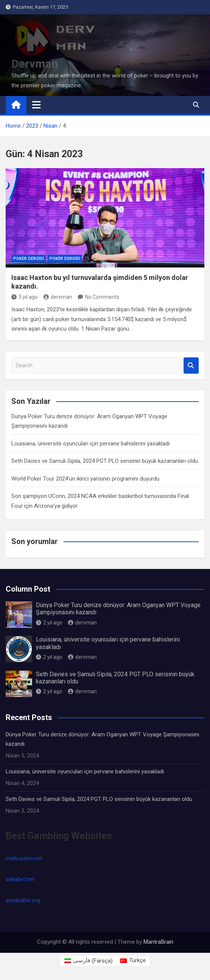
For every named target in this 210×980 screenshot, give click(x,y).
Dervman (35, 64)
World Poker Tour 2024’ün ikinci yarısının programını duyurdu (85, 479)
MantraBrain (158, 942)
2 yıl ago (49, 623)
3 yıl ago (25, 297)
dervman (58, 297)
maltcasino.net (24, 858)
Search (191, 366)
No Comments (102, 297)
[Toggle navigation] (36, 105)
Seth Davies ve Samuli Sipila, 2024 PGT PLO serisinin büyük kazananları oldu (105, 461)
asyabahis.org (23, 900)
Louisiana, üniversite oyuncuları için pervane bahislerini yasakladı (90, 444)
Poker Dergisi (29, 259)
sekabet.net (20, 879)
